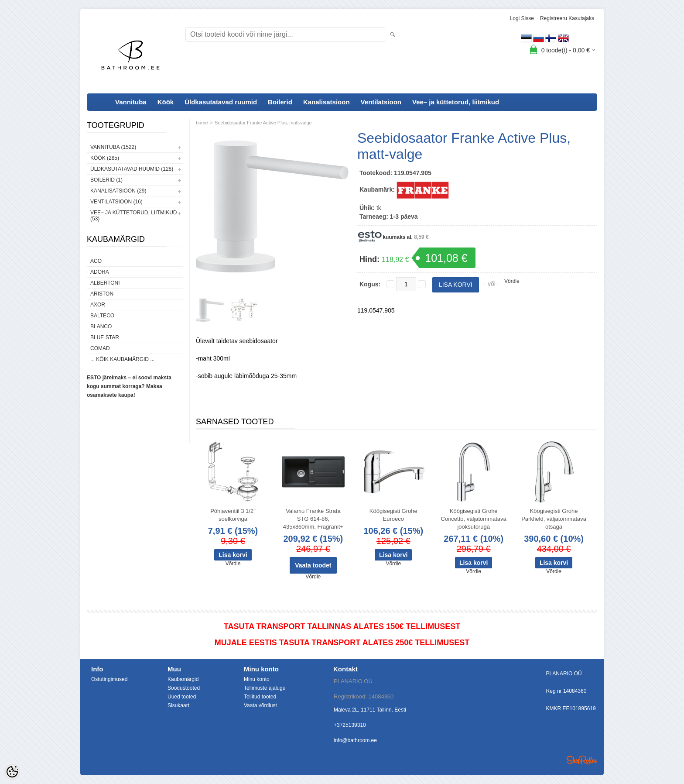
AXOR (98, 305)
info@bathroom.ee (355, 740)
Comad (100, 348)
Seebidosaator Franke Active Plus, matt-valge (263, 123)
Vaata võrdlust (260, 705)
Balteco (102, 316)
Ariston (102, 294)
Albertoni (105, 283)
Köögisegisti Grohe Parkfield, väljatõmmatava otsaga (554, 519)
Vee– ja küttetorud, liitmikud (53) (133, 216)
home (202, 123)
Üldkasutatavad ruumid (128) (132, 169)
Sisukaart (178, 705)
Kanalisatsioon (327, 102)
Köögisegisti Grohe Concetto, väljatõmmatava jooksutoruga (474, 519)
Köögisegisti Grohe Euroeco (393, 515)
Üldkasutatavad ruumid (221, 102)
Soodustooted (184, 688)
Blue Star (105, 337)
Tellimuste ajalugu (265, 688)
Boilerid (280, 102)
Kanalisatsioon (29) (118, 191)
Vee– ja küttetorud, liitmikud (456, 102)
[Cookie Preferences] (12, 772)
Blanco (101, 327)
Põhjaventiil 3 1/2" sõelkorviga (233, 515)
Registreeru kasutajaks (567, 18)
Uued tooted (182, 697)
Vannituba (131, 102)
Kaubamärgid (183, 679)
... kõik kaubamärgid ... (122, 359)
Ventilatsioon (381, 102)
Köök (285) (105, 158)
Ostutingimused (109, 679)
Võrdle (512, 281)
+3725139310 (350, 725)
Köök (166, 102)
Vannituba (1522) (113, 147)
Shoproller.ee (582, 760)
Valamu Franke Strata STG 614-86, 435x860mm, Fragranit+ (313, 519)
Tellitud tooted (260, 697)
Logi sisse (522, 18)
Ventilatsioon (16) (116, 202)
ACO (96, 261)
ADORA (100, 272)
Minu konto (257, 679)
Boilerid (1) (106, 180)
